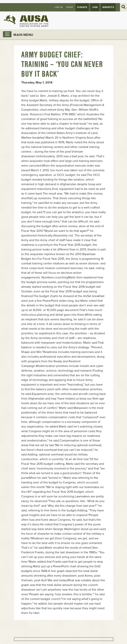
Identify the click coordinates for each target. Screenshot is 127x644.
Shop (70, 7)
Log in (59, 7)
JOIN (95, 7)
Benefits (108, 7)
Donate (82, 7)
